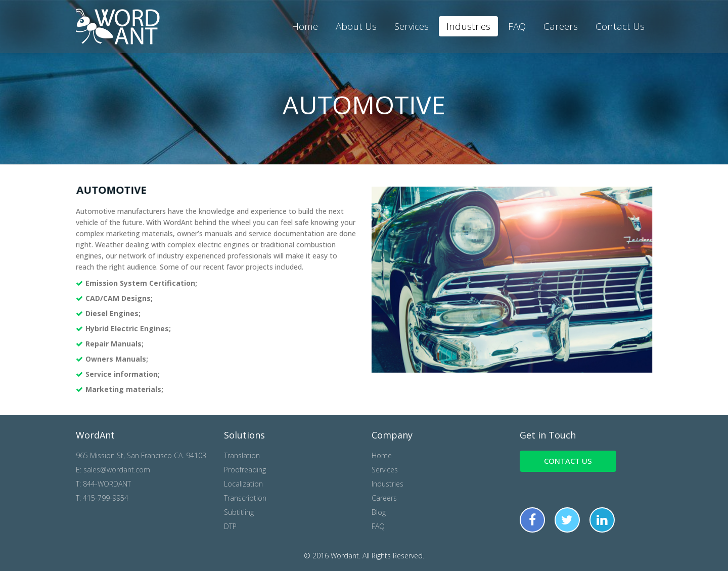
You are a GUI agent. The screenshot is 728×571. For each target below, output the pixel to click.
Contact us (568, 461)
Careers (561, 26)
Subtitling (239, 512)
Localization (243, 484)
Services (412, 26)
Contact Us (620, 26)
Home (305, 26)
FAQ (517, 26)
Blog (379, 512)
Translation (242, 455)
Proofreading (245, 470)
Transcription (245, 498)
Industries (468, 26)
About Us (356, 26)
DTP (230, 526)
